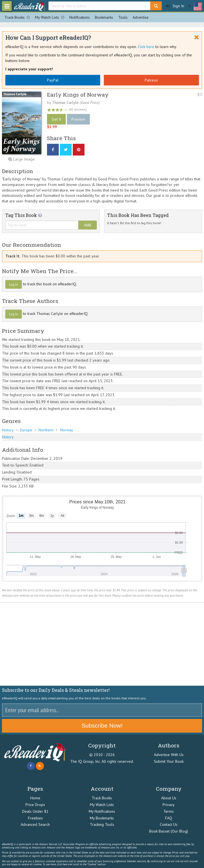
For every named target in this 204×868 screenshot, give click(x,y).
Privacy (169, 805)
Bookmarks (104, 17)
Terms (169, 811)
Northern (46, 430)
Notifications (80, 17)
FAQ (169, 818)
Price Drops (35, 805)
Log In (13, 284)
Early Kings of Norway (78, 95)
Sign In (175, 6)
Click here (146, 47)
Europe (26, 430)
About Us (169, 798)
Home (35, 798)
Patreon (151, 80)
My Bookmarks (102, 818)
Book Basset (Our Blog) (169, 831)
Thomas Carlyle (65, 102)
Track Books (18, 17)
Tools (123, 17)
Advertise (141, 17)
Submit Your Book (169, 761)
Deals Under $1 (35, 811)
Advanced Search (35, 824)
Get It (56, 119)
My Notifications (102, 811)
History (8, 430)
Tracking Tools (102, 824)
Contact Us (169, 824)
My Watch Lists (51, 17)
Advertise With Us (169, 755)
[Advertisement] (102, 644)
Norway (67, 430)
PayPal (53, 80)
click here (62, 864)
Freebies (35, 818)
